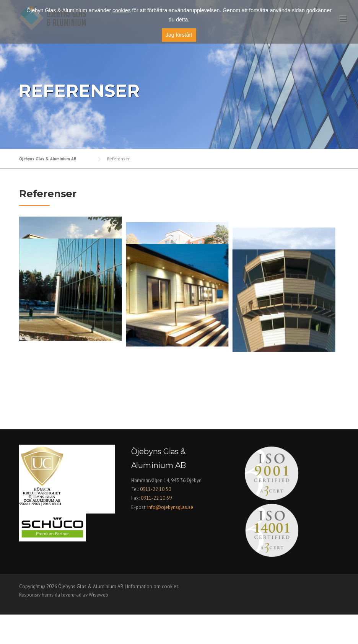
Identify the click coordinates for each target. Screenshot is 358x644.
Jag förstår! (179, 35)
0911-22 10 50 (155, 519)
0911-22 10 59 (156, 527)
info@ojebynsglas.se (171, 536)
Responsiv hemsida (40, 624)
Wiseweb (98, 624)
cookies (121, 10)
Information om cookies (153, 616)
